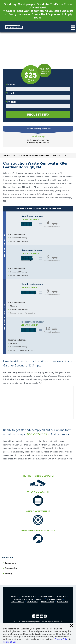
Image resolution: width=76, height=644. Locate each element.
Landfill (40, 599)
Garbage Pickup (47, 597)
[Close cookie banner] (72, 625)
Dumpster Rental (29, 597)
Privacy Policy (47, 602)
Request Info (38, 115)
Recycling (61, 597)
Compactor (32, 602)
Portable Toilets (54, 599)
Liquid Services (17, 602)
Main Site (14, 597)
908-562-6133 (37, 434)
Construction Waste (24, 599)
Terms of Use (63, 602)
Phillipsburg (38, 136)
